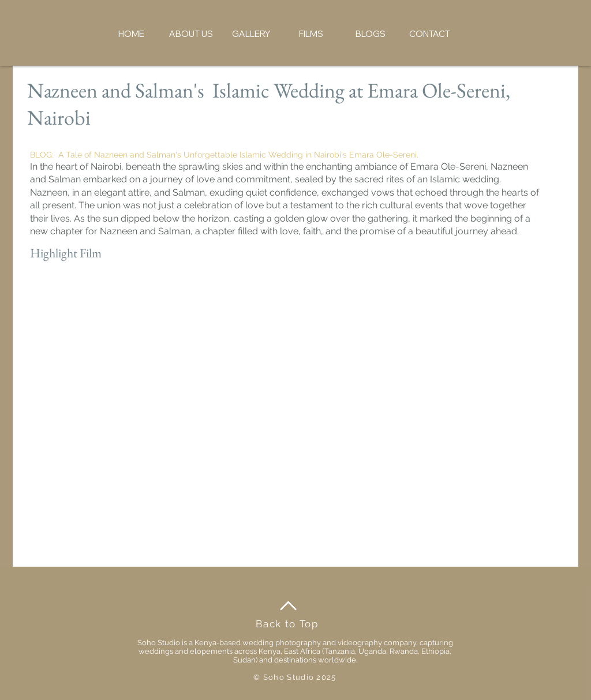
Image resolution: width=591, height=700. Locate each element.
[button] (191, 34)
